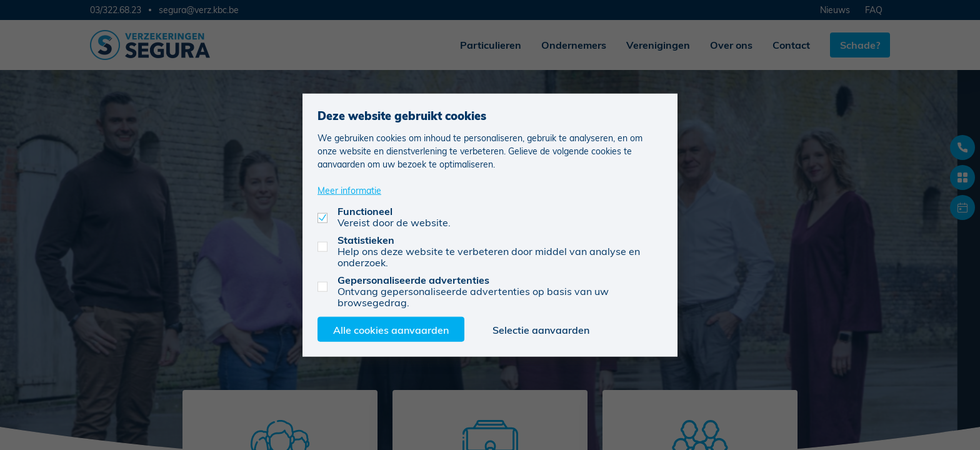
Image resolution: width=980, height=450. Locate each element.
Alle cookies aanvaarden (391, 329)
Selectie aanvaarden (541, 329)
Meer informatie (349, 190)
